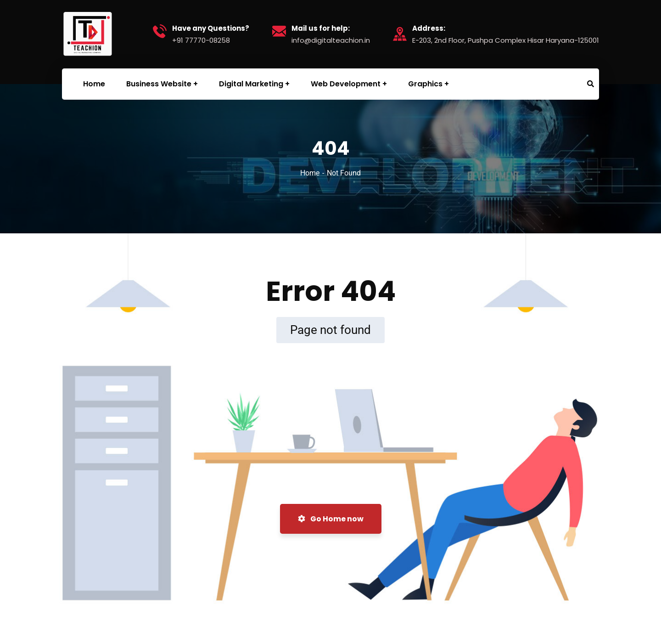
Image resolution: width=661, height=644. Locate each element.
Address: (429, 28)
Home (310, 173)
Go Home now (331, 519)
